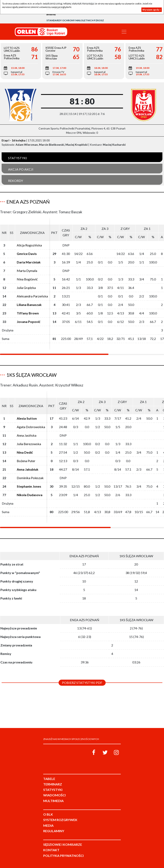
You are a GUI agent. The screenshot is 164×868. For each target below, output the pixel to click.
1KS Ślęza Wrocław (32, 375)
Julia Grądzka (26, 288)
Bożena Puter (26, 461)
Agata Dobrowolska (31, 427)
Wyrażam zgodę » (152, 10)
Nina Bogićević (27, 279)
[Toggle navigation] (124, 32)
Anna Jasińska (27, 435)
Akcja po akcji (21, 169)
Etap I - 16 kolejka (14, 140)
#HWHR (51, 14)
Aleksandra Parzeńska (32, 296)
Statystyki (18, 158)
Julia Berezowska (29, 444)
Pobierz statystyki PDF (82, 683)
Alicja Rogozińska (29, 245)
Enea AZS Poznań (28, 202)
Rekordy (16, 181)
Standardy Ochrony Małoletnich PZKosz (75, 20)
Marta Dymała (27, 271)
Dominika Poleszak (30, 478)
